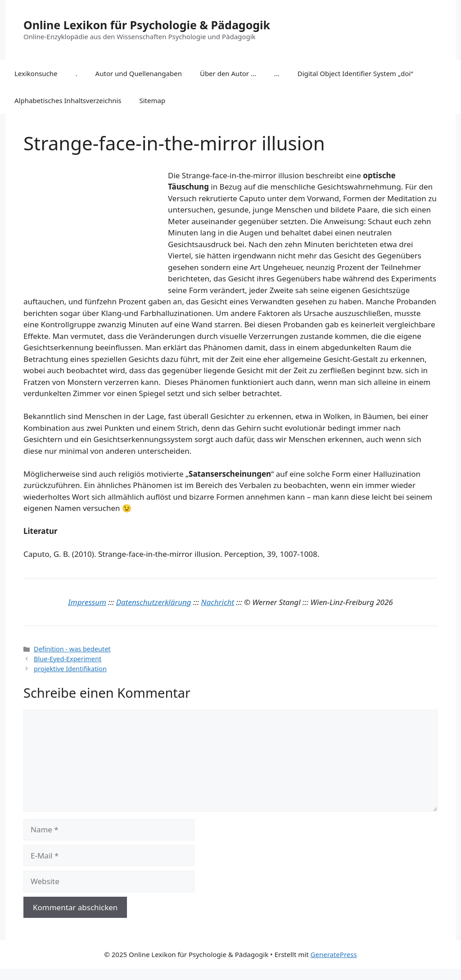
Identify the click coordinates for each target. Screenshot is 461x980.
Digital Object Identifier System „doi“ (355, 73)
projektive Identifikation (70, 669)
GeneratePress (334, 954)
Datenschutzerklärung (154, 602)
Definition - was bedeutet (72, 649)
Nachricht (218, 602)
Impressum (87, 602)
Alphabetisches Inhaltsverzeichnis (68, 100)
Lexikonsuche (36, 73)
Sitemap (153, 100)
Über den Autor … (228, 73)
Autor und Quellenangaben (139, 73)
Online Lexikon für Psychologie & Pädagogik (147, 25)
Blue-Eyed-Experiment (68, 659)
